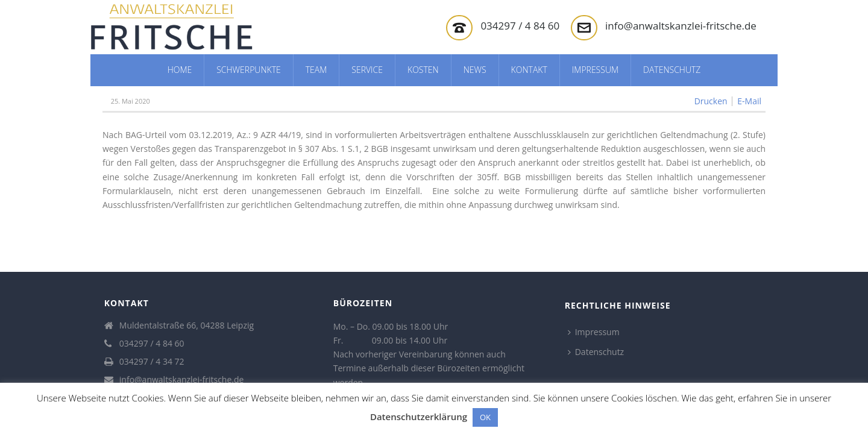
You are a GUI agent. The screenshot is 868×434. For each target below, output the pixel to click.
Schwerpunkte (249, 70)
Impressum (595, 70)
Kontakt (529, 70)
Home (180, 70)
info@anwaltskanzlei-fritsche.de (681, 26)
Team (316, 70)
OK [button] (485, 417)
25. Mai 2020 (131, 101)
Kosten (423, 70)
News (475, 70)
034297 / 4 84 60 (520, 26)
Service (367, 70)
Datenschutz (672, 70)
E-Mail (749, 101)
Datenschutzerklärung (419, 417)
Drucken (711, 101)
